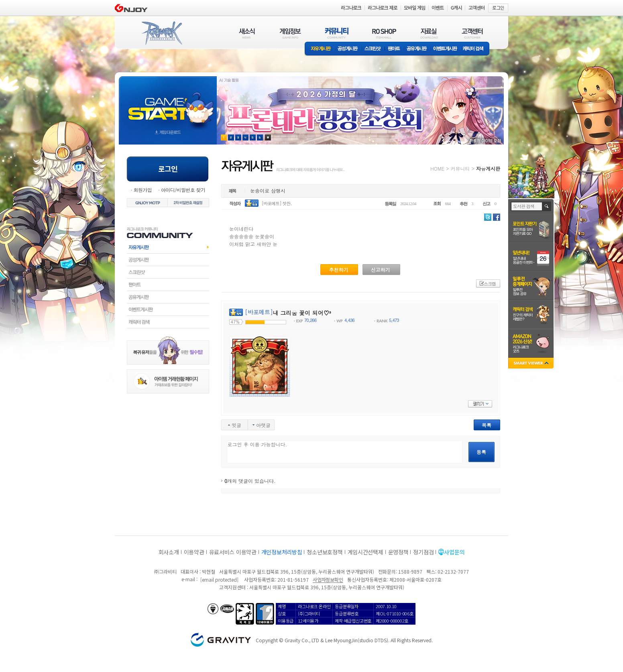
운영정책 (398, 552)
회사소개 (169, 552)
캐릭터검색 (168, 322)
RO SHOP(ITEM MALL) (384, 33)
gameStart (168, 103)
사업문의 (454, 552)
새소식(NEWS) (247, 33)
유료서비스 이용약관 (233, 552)
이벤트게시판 (445, 49)
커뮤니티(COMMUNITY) (337, 33)
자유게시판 (320, 49)
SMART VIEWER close (532, 364)
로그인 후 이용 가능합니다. (345, 452)
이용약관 (194, 552)
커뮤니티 (460, 168)
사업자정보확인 (328, 579)
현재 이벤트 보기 (268, 137)
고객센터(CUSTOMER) (472, 33)
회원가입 (143, 190)
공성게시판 (348, 49)
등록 (481, 452)
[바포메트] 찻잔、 (278, 203)
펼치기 (480, 404)
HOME (437, 168)
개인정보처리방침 (282, 552)
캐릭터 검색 (476, 49)
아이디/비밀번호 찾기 (183, 190)
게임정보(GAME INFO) (290, 33)
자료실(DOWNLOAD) (429, 33)
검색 (547, 206)
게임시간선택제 (365, 552)
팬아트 (394, 49)
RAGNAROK (161, 33)
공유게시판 (417, 49)
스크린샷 (373, 49)
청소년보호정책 (325, 552)
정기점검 (423, 552)
